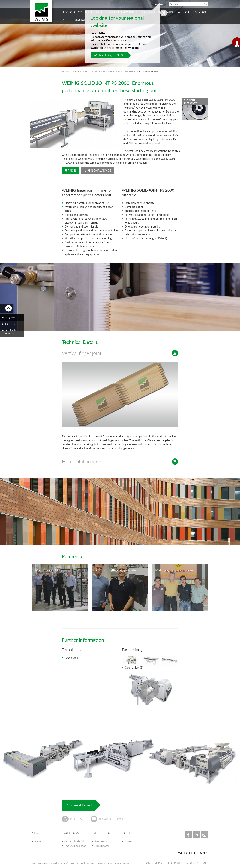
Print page (78, 819)
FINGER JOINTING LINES (104, 71)
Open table (72, 658)
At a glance (10, 317)
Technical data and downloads (13, 332)
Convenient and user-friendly (81, 227)
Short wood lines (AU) (80, 805)
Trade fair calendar (75, 846)
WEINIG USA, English (109, 55)
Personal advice (97, 171)
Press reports (102, 841)
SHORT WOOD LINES (127, 71)
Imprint (159, 863)
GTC (193, 863)
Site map (203, 863)
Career (128, 841)
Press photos (102, 846)
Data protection (177, 863)
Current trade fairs (75, 841)
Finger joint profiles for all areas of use (87, 203)
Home (148, 863)
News (38, 841)
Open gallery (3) (134, 668)
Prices (71, 171)
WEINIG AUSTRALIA (71, 71)
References (10, 324)
